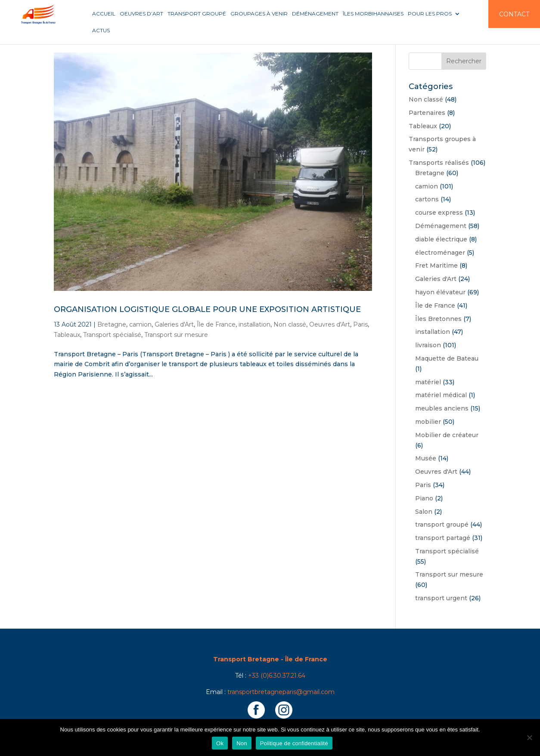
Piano (424, 498)
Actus (101, 31)
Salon (424, 512)
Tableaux (67, 335)
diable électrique (441, 239)
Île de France (216, 324)
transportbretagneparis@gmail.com (281, 692)
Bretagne (112, 324)
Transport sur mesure (176, 335)
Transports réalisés (439, 163)
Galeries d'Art (174, 324)
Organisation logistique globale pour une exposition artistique (207, 309)
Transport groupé (197, 14)
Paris (360, 324)
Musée (426, 458)
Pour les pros (430, 14)
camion (140, 324)
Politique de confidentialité (294, 743)
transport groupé (442, 525)
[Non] (529, 737)
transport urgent (441, 598)
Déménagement (315, 14)
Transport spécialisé (112, 335)
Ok (220, 743)
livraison (428, 345)
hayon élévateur (440, 292)
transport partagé (443, 538)
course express (439, 213)
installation (254, 324)
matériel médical (441, 395)
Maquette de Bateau (447, 358)
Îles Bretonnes (438, 319)
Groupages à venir (259, 14)
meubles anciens (442, 408)
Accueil (104, 14)
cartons (427, 199)
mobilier (428, 422)
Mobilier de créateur (447, 435)
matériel (428, 382)
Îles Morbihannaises (373, 14)
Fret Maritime (436, 265)
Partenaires (427, 113)
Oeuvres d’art (141, 14)
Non (242, 743)
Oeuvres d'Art (330, 324)
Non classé (290, 324)
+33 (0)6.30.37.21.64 (277, 676)
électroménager (440, 253)
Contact (514, 14)
